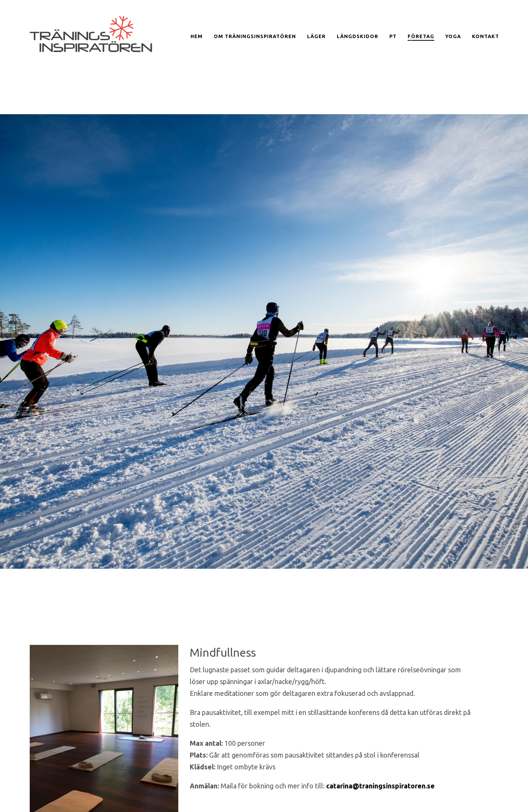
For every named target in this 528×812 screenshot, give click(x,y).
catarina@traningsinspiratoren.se (380, 786)
